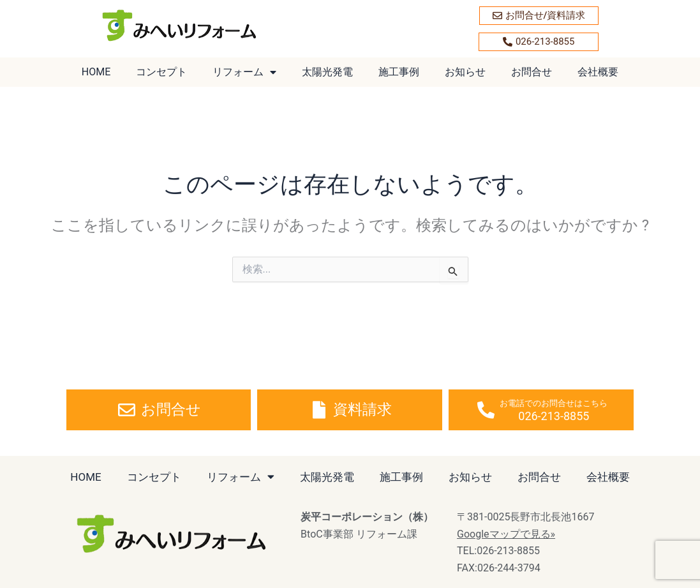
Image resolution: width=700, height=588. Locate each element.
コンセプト (161, 72)
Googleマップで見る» (506, 534)
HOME (96, 72)
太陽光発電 (327, 72)
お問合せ (532, 72)
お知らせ (465, 72)
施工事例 (399, 72)
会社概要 (598, 72)
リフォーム (244, 72)
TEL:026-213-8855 (498, 551)
